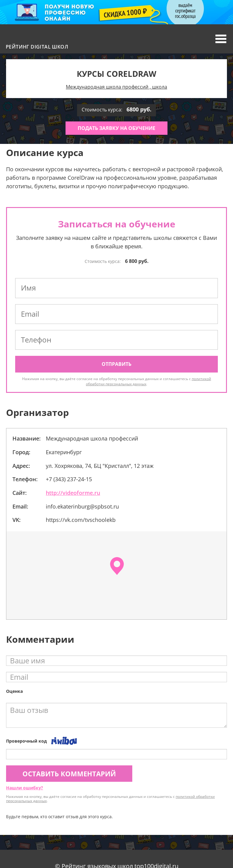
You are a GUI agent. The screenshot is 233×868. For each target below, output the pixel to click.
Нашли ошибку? (25, 788)
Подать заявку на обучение (116, 128)
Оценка (14, 691)
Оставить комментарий (69, 774)
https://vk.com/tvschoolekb (81, 520)
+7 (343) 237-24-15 (69, 479)
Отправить (116, 364)
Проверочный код (26, 741)
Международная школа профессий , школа (116, 87)
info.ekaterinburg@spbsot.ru (82, 506)
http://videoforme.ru (73, 493)
